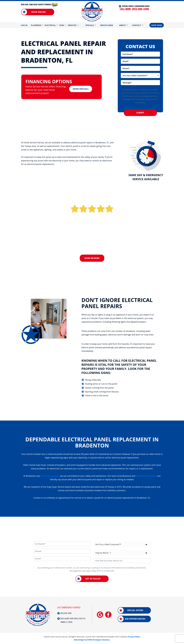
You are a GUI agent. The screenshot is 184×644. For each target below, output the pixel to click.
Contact (137, 25)
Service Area (107, 25)
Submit (140, 113)
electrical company (50, 476)
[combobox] (140, 75)
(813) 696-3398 (134, 9)
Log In (24, 25)
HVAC (62, 25)
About (122, 25)
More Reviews (92, 258)
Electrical (50, 25)
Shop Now (157, 25)
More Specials (81, 88)
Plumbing (36, 25)
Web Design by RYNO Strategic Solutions (92, 640)
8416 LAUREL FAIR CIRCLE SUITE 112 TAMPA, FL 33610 (73, 620)
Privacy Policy (134, 637)
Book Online (38, 12)
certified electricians (146, 476)
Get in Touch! (93, 579)
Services (72, 25)
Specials (90, 25)
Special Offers (135, 610)
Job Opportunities (135, 619)
